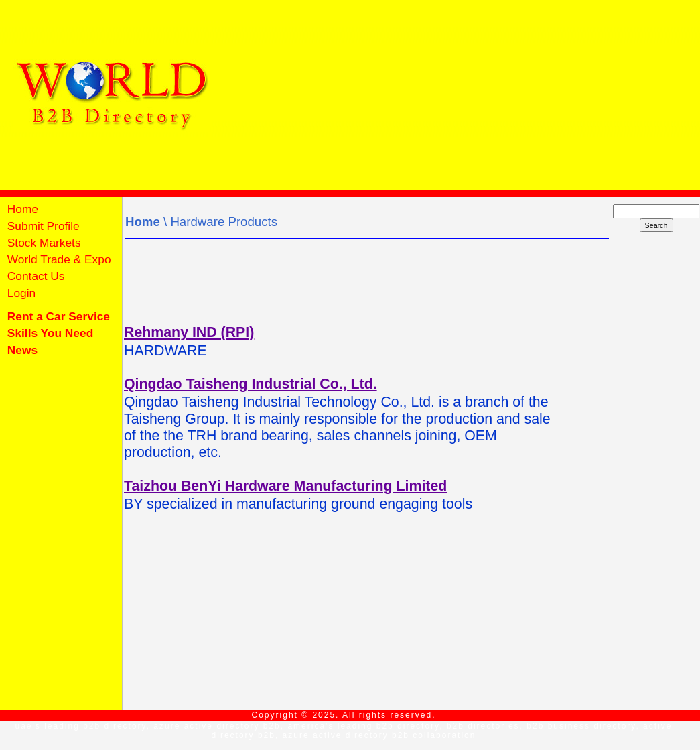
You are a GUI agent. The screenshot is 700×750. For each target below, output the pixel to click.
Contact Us (34, 276)
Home (21, 209)
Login (21, 293)
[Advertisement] (458, 94)
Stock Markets (43, 243)
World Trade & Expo (58, 259)
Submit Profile (42, 226)
